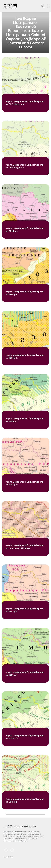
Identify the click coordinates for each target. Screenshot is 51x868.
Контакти (8, 857)
